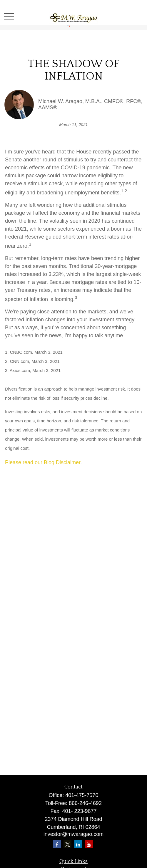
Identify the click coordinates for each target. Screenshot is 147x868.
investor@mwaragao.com (73, 834)
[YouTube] (89, 844)
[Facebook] (57, 844)
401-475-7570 (82, 795)
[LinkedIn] (78, 844)
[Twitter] (67, 844)
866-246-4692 (85, 803)
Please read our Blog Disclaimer (43, 462)
